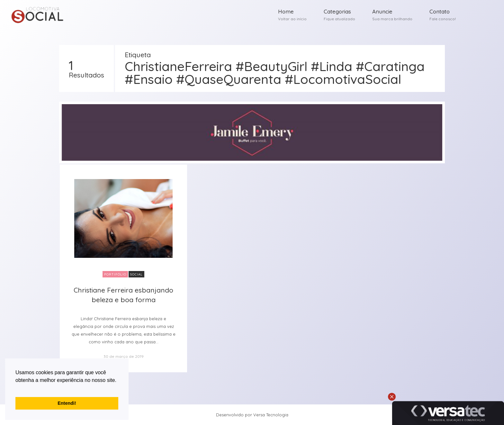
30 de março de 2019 (124, 356)
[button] (16, 388)
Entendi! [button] (67, 403)
